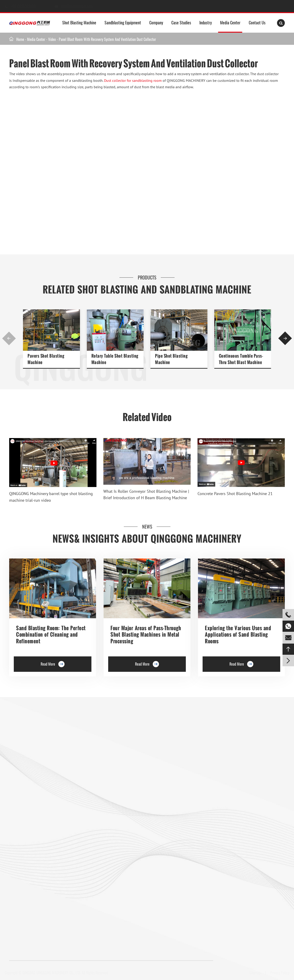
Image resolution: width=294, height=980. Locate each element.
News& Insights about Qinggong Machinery (147, 539)
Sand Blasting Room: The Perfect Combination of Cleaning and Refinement (51, 635)
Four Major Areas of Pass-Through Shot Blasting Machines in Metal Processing (146, 635)
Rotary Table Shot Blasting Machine (115, 359)
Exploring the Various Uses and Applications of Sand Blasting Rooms (238, 635)
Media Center (230, 23)
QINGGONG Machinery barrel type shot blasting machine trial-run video (51, 497)
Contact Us (257, 23)
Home (20, 39)
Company (156, 23)
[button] (9, 338)
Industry (206, 23)
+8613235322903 (28, 6)
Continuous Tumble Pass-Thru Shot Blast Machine (241, 359)
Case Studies (181, 23)
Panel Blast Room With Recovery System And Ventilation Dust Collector (107, 39)
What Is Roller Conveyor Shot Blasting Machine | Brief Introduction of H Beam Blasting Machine (146, 495)
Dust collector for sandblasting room (133, 80)
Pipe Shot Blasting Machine (171, 359)
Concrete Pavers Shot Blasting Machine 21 (235, 494)
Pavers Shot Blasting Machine (46, 359)
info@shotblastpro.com (81, 6)
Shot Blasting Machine (79, 23)
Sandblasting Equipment (123, 23)
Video (52, 39)
